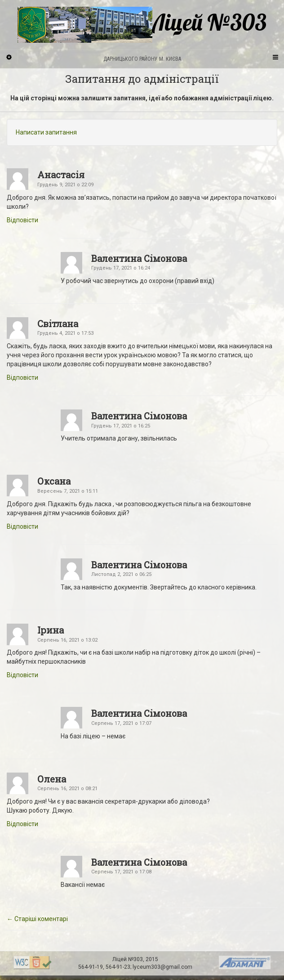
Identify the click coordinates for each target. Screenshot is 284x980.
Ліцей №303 (142, 25)
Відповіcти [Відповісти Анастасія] (22, 220)
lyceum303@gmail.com (162, 967)
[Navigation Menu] (275, 57)
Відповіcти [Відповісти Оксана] (22, 526)
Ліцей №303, (129, 959)
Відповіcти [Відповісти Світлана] (22, 378)
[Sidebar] (9, 57)
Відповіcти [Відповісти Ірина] (22, 675)
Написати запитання (46, 132)
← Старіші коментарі (37, 919)
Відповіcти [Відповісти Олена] (22, 824)
